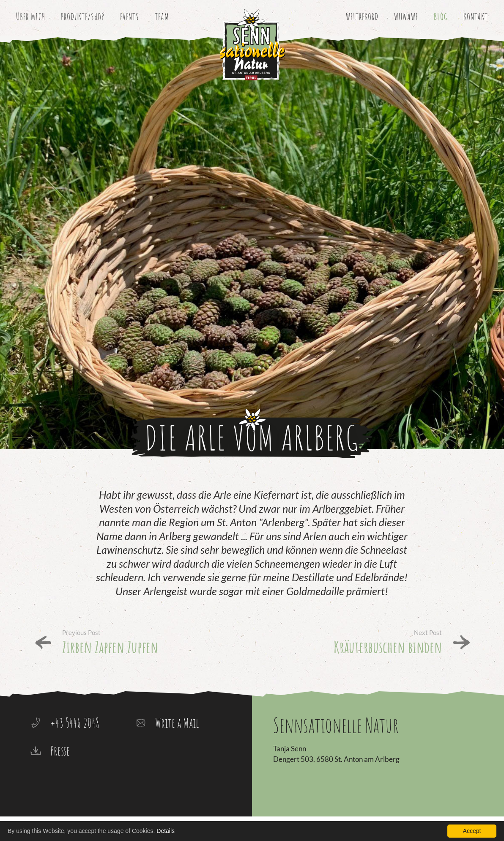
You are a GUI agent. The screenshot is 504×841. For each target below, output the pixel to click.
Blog (441, 17)
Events (130, 17)
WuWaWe (406, 17)
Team (162, 17)
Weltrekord (362, 17)
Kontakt (476, 17)
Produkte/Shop (83, 17)
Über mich (31, 17)
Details (166, 831)
